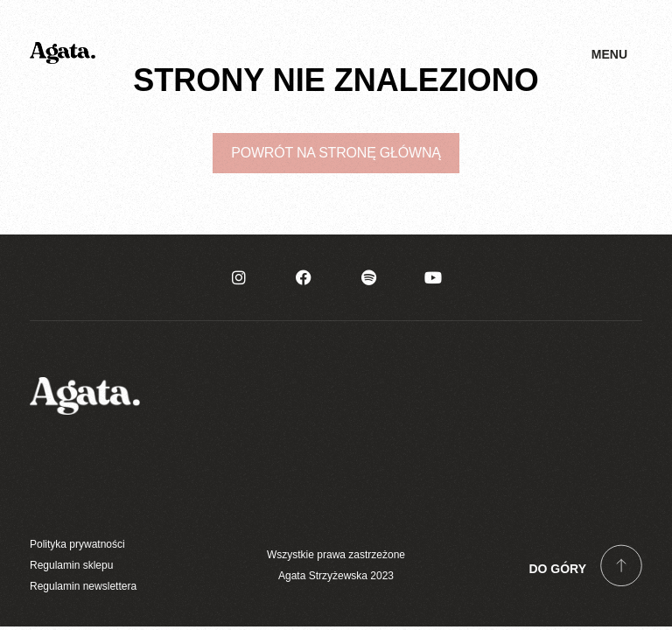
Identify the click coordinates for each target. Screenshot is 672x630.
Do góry (557, 569)
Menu (609, 54)
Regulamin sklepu (71, 565)
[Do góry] (621, 565)
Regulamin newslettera (83, 586)
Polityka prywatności (77, 544)
